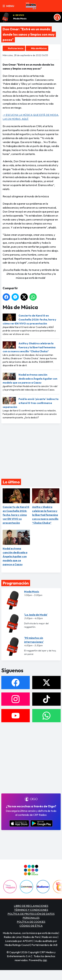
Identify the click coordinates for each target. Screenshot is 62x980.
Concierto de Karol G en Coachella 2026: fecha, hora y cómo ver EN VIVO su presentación (29, 319)
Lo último (11, 482)
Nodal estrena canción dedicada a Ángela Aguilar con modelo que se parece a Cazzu (30, 379)
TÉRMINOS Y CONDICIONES (31, 910)
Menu (8, 6)
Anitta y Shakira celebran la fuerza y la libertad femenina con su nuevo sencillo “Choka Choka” (29, 347)
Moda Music (20, 19)
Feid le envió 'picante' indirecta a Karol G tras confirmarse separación (31, 403)
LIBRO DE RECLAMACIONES (31, 906)
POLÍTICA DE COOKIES (31, 922)
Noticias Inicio (16, 48)
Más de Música (39, 48)
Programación (16, 583)
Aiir (45, 960)
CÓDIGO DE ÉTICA (31, 926)
